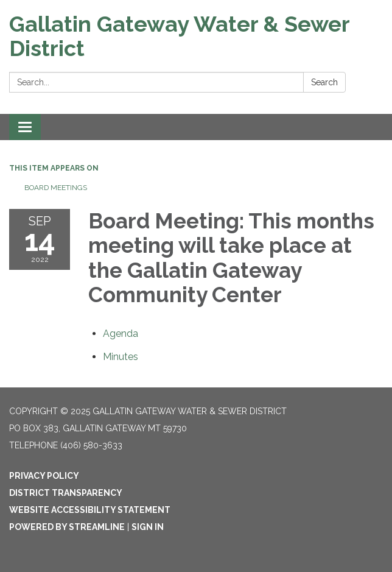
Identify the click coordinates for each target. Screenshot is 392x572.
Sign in (148, 527)
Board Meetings (56, 188)
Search (324, 82)
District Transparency (66, 493)
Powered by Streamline (67, 527)
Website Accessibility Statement (90, 510)
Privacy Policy (44, 476)
